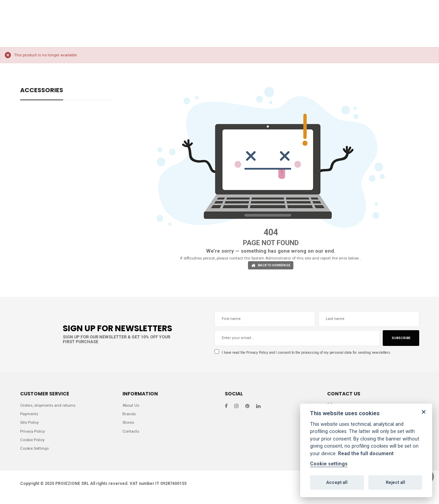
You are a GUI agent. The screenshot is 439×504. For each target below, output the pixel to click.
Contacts (131, 436)
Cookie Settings (36, 455)
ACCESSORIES (42, 91)
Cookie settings (329, 464)
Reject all (396, 482)
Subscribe (400, 340)
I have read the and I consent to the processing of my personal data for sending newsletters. (315, 354)
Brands (129, 417)
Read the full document (366, 454)
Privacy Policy (262, 354)
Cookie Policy (33, 445)
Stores (129, 426)
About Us (132, 408)
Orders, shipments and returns (50, 408)
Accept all (337, 482)
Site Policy (30, 426)
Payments (30, 417)
